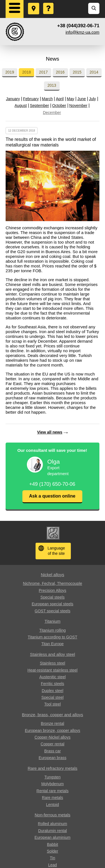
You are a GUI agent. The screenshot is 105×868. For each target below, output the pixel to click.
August (21, 106)
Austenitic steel (52, 677)
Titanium (53, 621)
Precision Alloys (52, 590)
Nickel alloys (53, 575)
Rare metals (53, 798)
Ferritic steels (53, 684)
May (71, 99)
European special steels (53, 604)
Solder (52, 851)
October (59, 106)
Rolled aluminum (52, 824)
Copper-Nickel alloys (52, 737)
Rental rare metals (52, 791)
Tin (53, 858)
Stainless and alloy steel (53, 654)
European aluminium (52, 837)
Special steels (52, 597)
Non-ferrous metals (53, 815)
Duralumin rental (53, 831)
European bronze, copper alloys (53, 730)
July (93, 99)
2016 (60, 72)
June (81, 99)
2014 (94, 72)
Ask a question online (52, 496)
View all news (50, 432)
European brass (53, 758)
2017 (43, 72)
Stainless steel (52, 663)
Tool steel (53, 704)
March (47, 99)
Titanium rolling (52, 630)
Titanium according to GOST (53, 637)
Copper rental (53, 744)
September (39, 106)
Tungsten (53, 777)
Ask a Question (49, 3)
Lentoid (53, 805)
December (52, 113)
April (60, 99)
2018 (26, 72)
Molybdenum (52, 784)
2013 (52, 85)
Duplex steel (53, 691)
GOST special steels (53, 611)
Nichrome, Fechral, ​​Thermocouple (53, 583)
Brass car (53, 751)
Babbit (53, 844)
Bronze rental (53, 723)
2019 (10, 72)
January (13, 99)
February (31, 99)
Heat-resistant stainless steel (53, 670)
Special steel (53, 697)
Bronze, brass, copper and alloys (52, 715)
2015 (77, 72)
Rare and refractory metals (53, 768)
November (78, 106)
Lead (53, 865)
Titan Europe (53, 644)
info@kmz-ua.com (82, 32)
